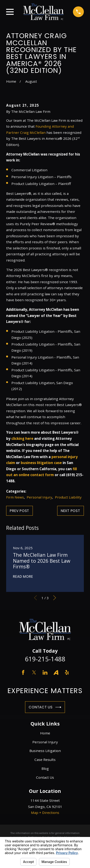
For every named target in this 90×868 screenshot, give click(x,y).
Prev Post (19, 511)
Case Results (45, 760)
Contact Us (45, 707)
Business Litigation (45, 751)
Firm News (15, 497)
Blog (45, 768)
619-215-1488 (45, 659)
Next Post (71, 511)
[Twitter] (34, 672)
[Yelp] (67, 672)
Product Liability (68, 497)
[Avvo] (56, 672)
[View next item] (55, 598)
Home (45, 733)
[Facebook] (23, 672)
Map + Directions (45, 813)
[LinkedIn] (45, 672)
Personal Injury (39, 497)
